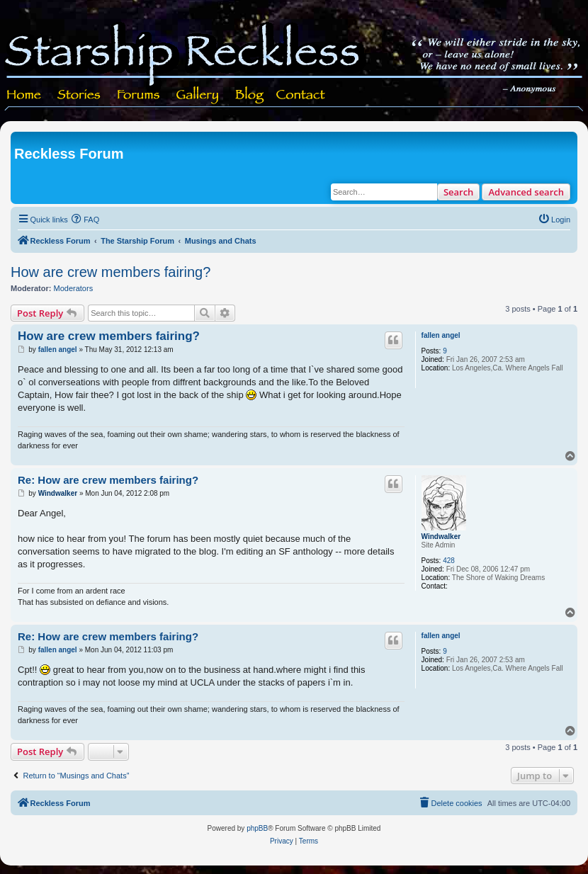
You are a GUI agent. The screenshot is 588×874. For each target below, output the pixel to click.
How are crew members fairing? (111, 272)
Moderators (74, 288)
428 (449, 561)
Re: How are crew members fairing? (108, 480)
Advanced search (526, 192)
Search (459, 192)
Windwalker (441, 537)
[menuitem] (86, 220)
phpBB (257, 828)
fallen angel (441, 335)
